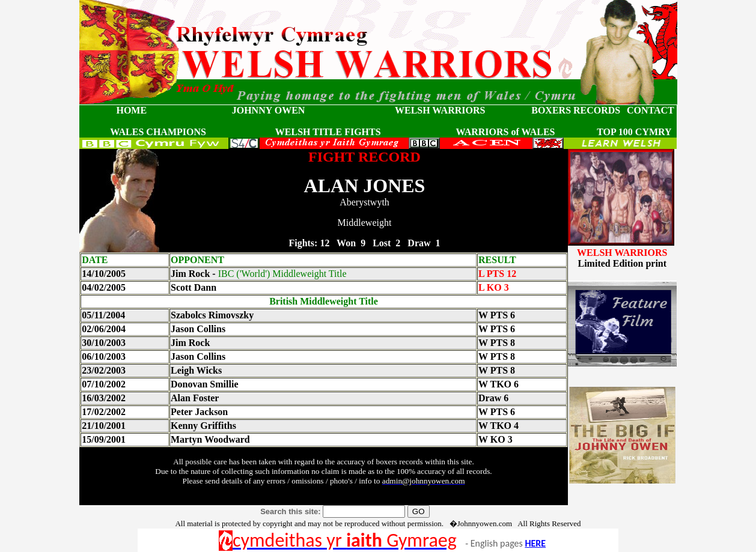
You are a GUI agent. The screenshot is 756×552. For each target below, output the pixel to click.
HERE (535, 543)
